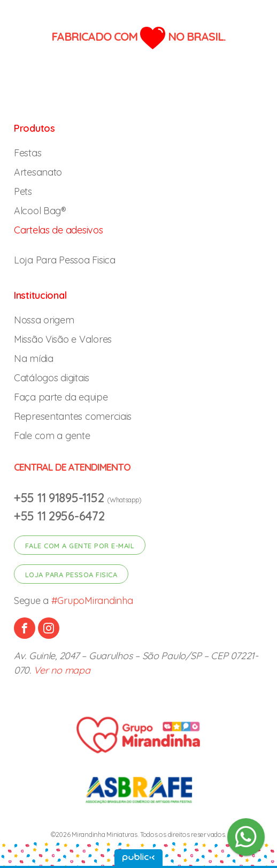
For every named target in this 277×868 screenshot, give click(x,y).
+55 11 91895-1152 (60, 498)
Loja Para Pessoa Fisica (65, 260)
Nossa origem (44, 320)
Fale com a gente (52, 436)
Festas (28, 153)
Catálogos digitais (52, 378)
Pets (23, 191)
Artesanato (38, 172)
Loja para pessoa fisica (71, 575)
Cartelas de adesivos (59, 230)
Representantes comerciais (73, 416)
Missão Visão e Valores (63, 339)
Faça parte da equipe (61, 397)
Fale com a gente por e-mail (80, 546)
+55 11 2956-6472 (59, 516)
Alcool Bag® (40, 211)
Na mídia (34, 358)
